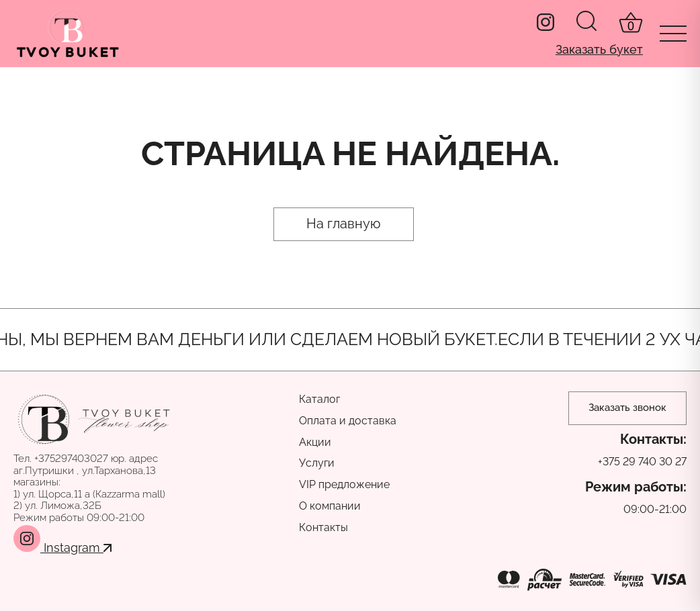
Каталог (319, 399)
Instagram (62, 548)
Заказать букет (599, 49)
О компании (330, 506)
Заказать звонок (627, 408)
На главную (344, 224)
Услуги (317, 463)
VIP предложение (344, 484)
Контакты (323, 527)
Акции (315, 442)
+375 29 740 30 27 (642, 462)
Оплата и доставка (348, 421)
